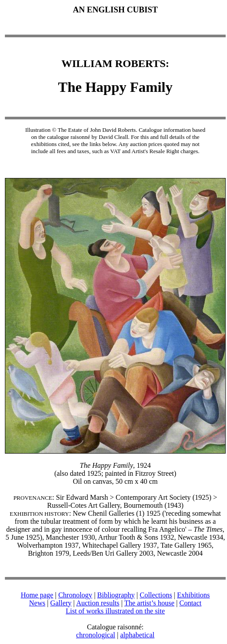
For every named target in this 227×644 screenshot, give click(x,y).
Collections (156, 595)
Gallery (61, 603)
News (37, 603)
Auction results (98, 603)
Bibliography (116, 595)
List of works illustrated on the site (115, 611)
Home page (37, 595)
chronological (96, 635)
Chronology (75, 595)
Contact (191, 603)
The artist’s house (149, 603)
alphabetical (137, 635)
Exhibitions (194, 595)
